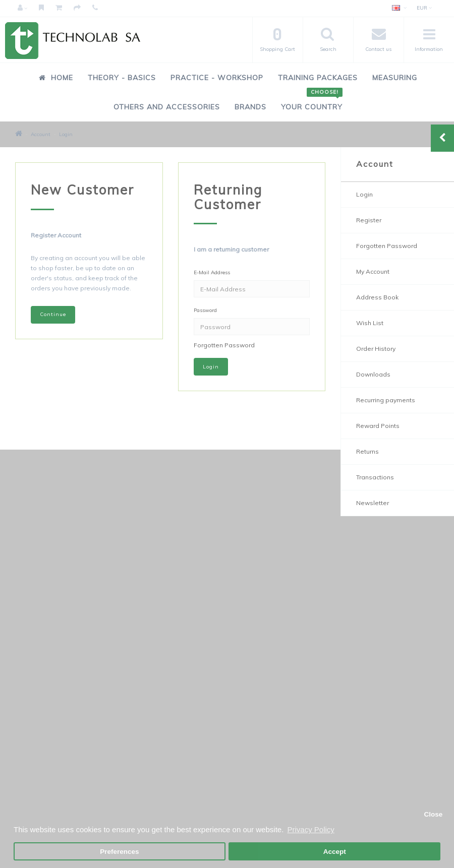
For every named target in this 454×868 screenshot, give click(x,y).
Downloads (373, 374)
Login (66, 134)
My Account (373, 271)
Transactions (375, 477)
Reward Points (378, 426)
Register (369, 220)
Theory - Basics (122, 78)
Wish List (370, 323)
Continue (53, 314)
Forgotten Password (224, 345)
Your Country (312, 102)
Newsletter (373, 503)
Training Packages (318, 78)
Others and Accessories (167, 107)
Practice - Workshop (217, 78)
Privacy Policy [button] (310, 829)
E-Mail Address (212, 272)
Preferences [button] (119, 852)
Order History (376, 349)
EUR (424, 8)
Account (41, 134)
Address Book (377, 297)
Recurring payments (386, 400)
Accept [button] (335, 852)
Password (205, 310)
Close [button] (433, 814)
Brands (250, 107)
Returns (367, 451)
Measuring (395, 78)
